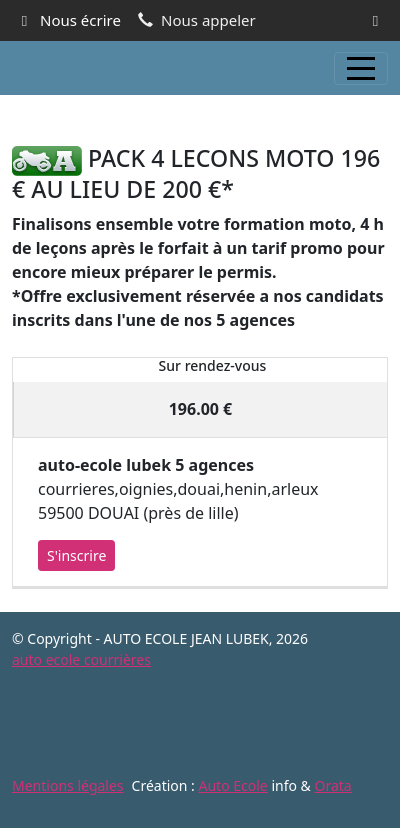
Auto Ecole (233, 785)
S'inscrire (76, 555)
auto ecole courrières (81, 659)
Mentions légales (68, 785)
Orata (332, 785)
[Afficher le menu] (361, 68)
